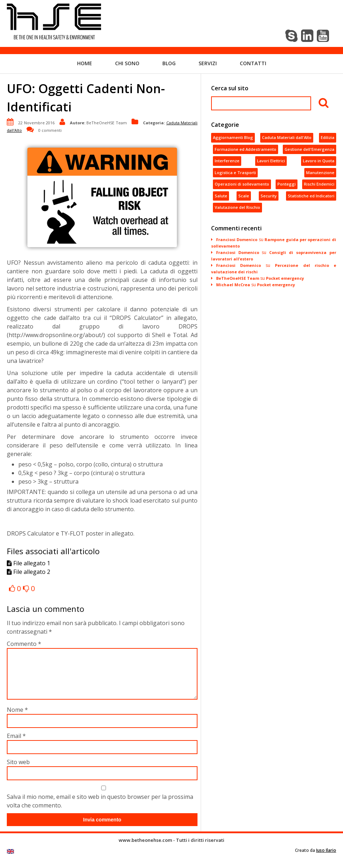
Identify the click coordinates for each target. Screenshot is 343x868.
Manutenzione (320, 172)
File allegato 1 (28, 563)
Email (16, 744)
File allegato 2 (28, 572)
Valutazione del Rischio (237, 207)
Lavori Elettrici (271, 161)
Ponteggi (287, 184)
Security (269, 195)
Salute (221, 195)
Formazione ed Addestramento (246, 149)
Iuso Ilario (326, 859)
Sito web (18, 770)
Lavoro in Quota (319, 161)
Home (85, 63)
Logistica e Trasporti (235, 172)
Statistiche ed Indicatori (311, 195)
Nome (17, 718)
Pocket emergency (285, 278)
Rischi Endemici (319, 184)
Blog (169, 63)
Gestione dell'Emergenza (309, 149)
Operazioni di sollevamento (242, 184)
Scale (244, 195)
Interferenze (227, 161)
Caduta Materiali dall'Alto (287, 137)
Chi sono (127, 63)
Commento (24, 643)
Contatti (253, 63)
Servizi (208, 63)
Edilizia (328, 137)
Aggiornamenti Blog (233, 137)
